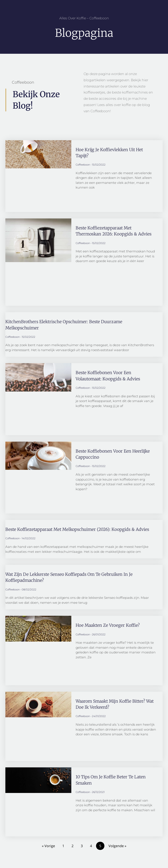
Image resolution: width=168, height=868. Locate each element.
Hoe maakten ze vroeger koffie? (108, 625)
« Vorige (48, 846)
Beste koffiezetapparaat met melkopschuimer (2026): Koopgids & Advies (78, 529)
